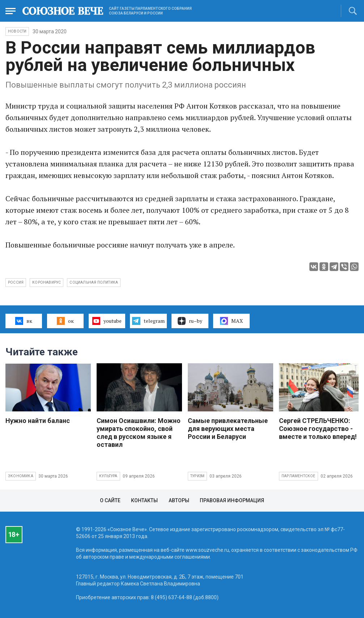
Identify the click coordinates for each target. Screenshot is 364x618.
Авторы (179, 500)
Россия (16, 282)
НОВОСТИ (17, 31)
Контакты (144, 500)
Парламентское (299, 476)
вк (24, 321)
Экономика (21, 476)
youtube (107, 321)
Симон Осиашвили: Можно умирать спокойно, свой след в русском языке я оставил (139, 433)
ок (65, 321)
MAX (231, 321)
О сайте (110, 500)
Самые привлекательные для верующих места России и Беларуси (228, 429)
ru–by (190, 321)
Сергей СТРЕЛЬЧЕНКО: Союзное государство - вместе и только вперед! (318, 429)
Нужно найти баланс (38, 421)
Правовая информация (232, 500)
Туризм (197, 476)
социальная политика (94, 282)
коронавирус (46, 282)
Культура (108, 476)
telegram (148, 321)
